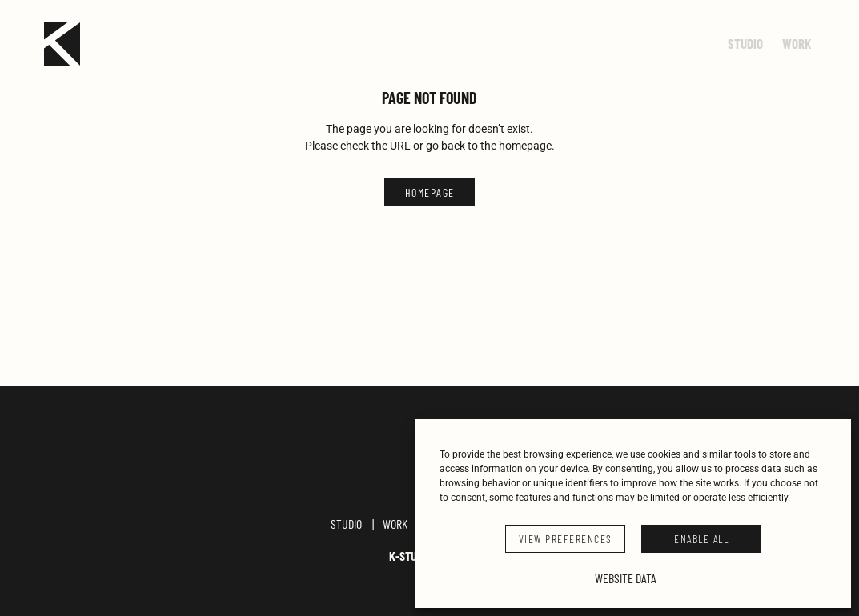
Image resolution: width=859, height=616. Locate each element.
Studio (346, 530)
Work (395, 530)
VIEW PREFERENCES (566, 539)
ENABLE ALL (701, 539)
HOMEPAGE (430, 192)
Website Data (626, 578)
